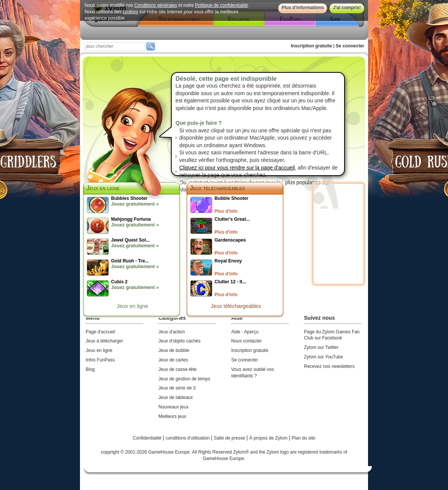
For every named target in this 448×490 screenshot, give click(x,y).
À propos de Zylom (269, 438)
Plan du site (303, 438)
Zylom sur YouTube (323, 357)
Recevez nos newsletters (329, 366)
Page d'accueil (100, 332)
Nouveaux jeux (173, 407)
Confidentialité (148, 438)
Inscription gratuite (311, 46)
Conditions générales (156, 5)
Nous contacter (247, 341)
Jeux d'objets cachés (179, 341)
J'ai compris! (347, 8)
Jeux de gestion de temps (184, 379)
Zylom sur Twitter (321, 347)
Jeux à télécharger (104, 341)
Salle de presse (230, 438)
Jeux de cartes (173, 360)
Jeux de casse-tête (178, 369)
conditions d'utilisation (188, 438)
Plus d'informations (303, 8)
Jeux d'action (172, 332)
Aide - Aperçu (245, 332)
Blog (90, 369)
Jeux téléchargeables (217, 188)
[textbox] (114, 46)
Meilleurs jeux (172, 416)
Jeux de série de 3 (177, 388)
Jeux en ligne (132, 306)
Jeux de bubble (174, 350)
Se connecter (350, 46)
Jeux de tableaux (176, 397)
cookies (131, 12)
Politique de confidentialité (222, 5)
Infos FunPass (100, 360)
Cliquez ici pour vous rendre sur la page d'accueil (237, 168)
